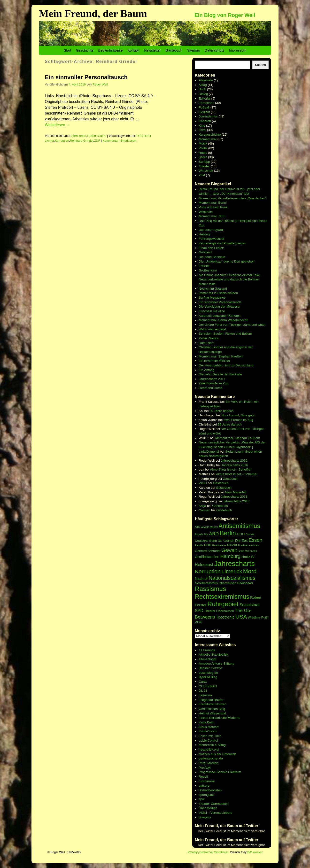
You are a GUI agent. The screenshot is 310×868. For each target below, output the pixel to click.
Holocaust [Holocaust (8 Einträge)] (204, 565)
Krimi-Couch (208, 731)
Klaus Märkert (209, 727)
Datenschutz (215, 50)
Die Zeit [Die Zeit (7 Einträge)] (241, 540)
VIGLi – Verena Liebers (216, 813)
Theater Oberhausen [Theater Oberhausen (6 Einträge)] (219, 611)
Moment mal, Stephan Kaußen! (221, 356)
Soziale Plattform (229, 772)
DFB (140, 136)
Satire (102, 136)
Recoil (203, 777)
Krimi (202, 130)
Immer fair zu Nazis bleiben (218, 293)
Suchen (260, 65)
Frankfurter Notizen (213, 704)
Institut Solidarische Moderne (220, 718)
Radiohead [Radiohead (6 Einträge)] (245, 583)
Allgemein (206, 80)
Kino (202, 126)
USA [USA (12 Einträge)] (241, 617)
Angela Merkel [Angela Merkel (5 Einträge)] (209, 527)
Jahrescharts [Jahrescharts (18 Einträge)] (234, 563)
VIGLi (203, 483)
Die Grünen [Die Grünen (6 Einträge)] (226, 541)
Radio (203, 153)
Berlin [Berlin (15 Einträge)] (228, 533)
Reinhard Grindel (82, 141)
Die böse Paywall (211, 230)
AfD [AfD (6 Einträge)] (198, 527)
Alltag (203, 85)
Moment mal (208, 139)
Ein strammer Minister (215, 361)
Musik (203, 143)
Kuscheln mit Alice (212, 311)
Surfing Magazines (212, 298)
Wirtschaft (206, 171)
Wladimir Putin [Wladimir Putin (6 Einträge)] (258, 617)
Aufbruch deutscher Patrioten (220, 316)
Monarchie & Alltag (212, 745)
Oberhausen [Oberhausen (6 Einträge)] (228, 583)
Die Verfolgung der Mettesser (220, 306)
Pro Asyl (205, 768)
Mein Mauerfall (236, 492)
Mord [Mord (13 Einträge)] (250, 571)
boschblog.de (208, 673)
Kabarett (205, 121)
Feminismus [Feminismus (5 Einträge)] (219, 545)
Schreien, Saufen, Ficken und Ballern (225, 334)
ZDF (97, 141)
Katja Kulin (207, 722)
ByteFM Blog (208, 677)
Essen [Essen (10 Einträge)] (255, 540)
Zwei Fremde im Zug (214, 383)
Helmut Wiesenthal (212, 713)
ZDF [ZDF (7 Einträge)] (198, 622)
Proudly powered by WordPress (208, 852)
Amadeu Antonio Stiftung (217, 663)
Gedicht (204, 112)
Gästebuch (174, 50)
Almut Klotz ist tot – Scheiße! (231, 469)
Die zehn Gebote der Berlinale (221, 374)
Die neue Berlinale (212, 257)
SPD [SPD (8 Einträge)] (199, 611)
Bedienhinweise (111, 50)
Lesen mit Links (210, 736)
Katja (202, 506)
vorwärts (205, 817)
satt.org (204, 786)
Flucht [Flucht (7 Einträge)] (232, 545)
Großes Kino (208, 270)
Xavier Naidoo (209, 338)
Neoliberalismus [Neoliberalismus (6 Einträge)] (206, 583)
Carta (203, 682)
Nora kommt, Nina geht (238, 415)
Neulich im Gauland (213, 289)
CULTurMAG (208, 686)
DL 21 (203, 691)
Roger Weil (100, 84)
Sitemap (194, 50)
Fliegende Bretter (211, 700)
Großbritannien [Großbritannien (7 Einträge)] (207, 557)
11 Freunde (207, 650)
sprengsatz (207, 795)
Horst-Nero (207, 343)
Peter (203, 763)
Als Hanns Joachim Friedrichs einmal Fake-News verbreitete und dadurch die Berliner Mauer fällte (230, 279)
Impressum (238, 50)
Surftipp (204, 162)
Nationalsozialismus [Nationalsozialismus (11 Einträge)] (232, 578)
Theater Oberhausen (214, 804)
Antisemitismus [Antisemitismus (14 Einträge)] (239, 526)
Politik (203, 148)
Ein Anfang (207, 370)
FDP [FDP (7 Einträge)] (208, 545)
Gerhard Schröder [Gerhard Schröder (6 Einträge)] (208, 551)
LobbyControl (208, 740)
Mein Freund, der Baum (93, 13)
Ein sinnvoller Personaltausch (86, 77)
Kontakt (133, 50)
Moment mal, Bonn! (213, 203)
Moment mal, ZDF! (212, 216)
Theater (204, 166)
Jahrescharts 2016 (234, 461)
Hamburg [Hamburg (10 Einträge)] (230, 556)
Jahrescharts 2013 (234, 497)
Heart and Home (211, 388)
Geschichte (85, 50)
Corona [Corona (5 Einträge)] (250, 534)
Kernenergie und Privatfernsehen (223, 243)
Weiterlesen (57, 125)
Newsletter (152, 50)
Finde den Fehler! (211, 248)
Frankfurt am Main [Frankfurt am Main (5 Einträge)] (248, 545)
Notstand (205, 252)
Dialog (203, 94)
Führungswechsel (211, 239)
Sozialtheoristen (210, 790)
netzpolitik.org (209, 749)
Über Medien (208, 808)
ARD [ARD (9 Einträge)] (214, 534)
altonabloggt (208, 659)
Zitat (202, 175)
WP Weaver (255, 852)
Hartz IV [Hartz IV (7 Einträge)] (248, 557)
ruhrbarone (207, 781)
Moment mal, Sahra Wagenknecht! (224, 320)
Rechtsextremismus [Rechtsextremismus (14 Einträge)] (222, 597)
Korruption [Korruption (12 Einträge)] (208, 571)
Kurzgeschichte (210, 135)
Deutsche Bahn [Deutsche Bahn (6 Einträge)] (206, 541)
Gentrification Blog (212, 709)
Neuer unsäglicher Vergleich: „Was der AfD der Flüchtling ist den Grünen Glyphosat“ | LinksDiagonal (232, 447)
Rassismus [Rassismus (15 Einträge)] (211, 589)
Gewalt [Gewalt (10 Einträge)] (229, 550)
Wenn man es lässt (213, 329)
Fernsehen (79, 136)
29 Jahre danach (221, 411)
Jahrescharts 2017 (212, 379)
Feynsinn (205, 695)
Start (67, 50)
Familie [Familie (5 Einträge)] (199, 545)
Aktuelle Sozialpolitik (214, 655)
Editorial (205, 98)
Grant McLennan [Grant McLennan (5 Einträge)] (247, 551)
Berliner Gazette (210, 668)
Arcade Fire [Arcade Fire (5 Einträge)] (202, 534)
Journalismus (208, 116)
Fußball (92, 136)
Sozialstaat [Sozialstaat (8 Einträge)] (250, 605)
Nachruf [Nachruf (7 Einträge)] (201, 578)
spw (202, 799)
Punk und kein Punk (213, 207)
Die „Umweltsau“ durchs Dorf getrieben (227, 261)
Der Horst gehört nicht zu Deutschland (226, 365)
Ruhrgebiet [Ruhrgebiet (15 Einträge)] (223, 604)
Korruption (62, 141)
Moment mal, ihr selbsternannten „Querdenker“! (233, 198)
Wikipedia (206, 212)
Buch (202, 89)
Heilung (204, 234)
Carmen (205, 510)
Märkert (213, 763)
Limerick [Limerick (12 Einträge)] (232, 571)
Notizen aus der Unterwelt (217, 754)
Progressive (208, 772)
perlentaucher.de (211, 758)
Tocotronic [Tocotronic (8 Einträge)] (225, 617)
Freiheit (204, 266)
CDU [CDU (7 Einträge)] (241, 534)
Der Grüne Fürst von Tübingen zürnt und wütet (232, 325)
